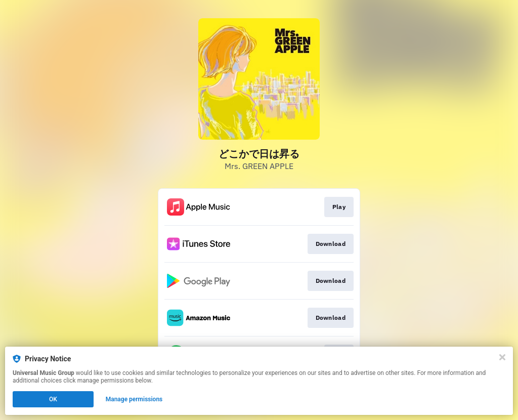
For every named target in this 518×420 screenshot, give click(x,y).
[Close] (502, 357)
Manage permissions (134, 399)
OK (53, 399)
